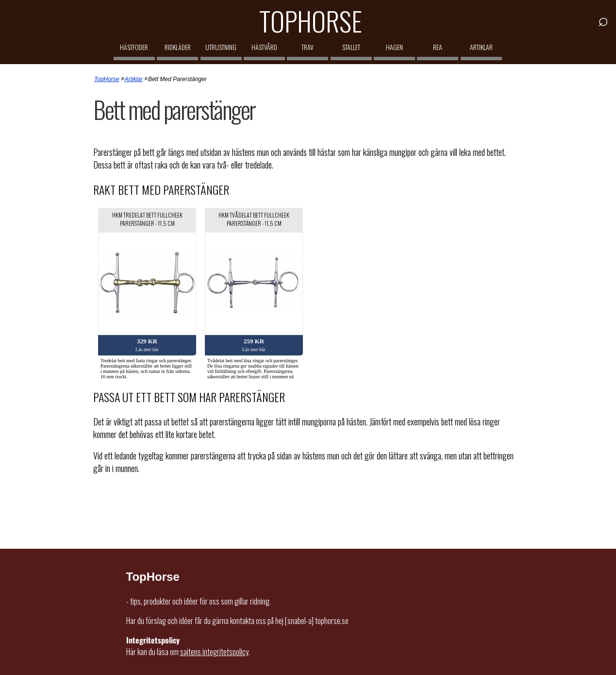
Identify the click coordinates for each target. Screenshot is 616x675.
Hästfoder (134, 47)
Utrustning (221, 47)
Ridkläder (178, 47)
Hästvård (264, 47)
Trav (308, 47)
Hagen (394, 47)
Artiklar (481, 47)
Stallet (351, 47)
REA (438, 47)
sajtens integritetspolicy (214, 652)
